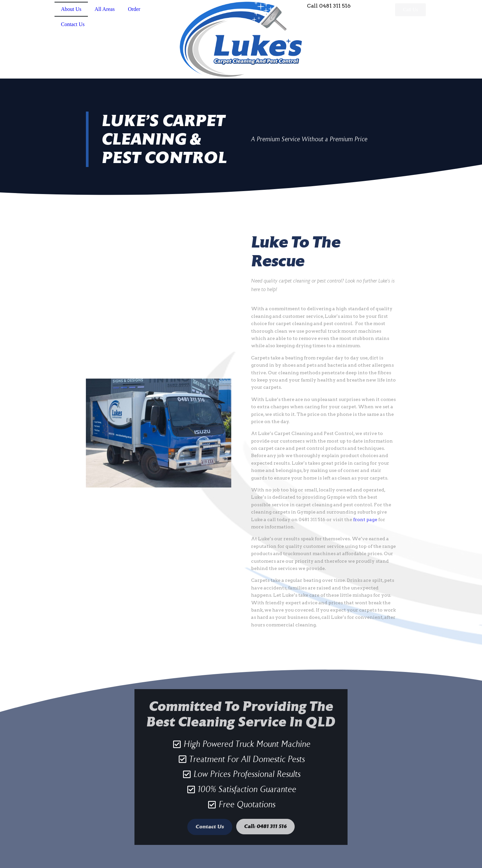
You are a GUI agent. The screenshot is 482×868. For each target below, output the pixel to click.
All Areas (105, 9)
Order (134, 9)
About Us (71, 9)
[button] (410, 10)
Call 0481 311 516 (329, 6)
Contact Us (73, 24)
